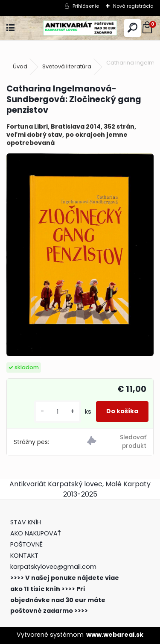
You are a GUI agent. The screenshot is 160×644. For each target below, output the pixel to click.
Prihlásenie (86, 6)
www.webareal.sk (115, 635)
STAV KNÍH (26, 522)
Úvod (20, 66)
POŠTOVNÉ (26, 544)
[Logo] (80, 28)
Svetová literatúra (67, 66)
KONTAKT (24, 556)
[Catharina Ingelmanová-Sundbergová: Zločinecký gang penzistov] (80, 255)
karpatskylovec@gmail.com (53, 567)
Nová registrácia (133, 6)
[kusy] (58, 412)
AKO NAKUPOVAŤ (36, 533)
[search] (132, 28)
